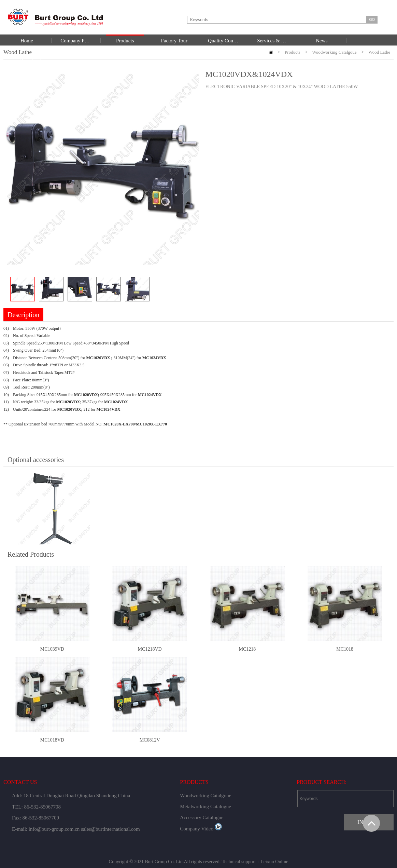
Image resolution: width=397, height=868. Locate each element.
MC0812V (150, 740)
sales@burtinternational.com (110, 829)
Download (30, 60)
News (322, 41)
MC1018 (345, 649)
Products (125, 41)
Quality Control (223, 41)
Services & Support (272, 41)
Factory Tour (174, 41)
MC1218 (247, 649)
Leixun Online (274, 862)
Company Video (201, 829)
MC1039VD (52, 649)
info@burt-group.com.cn (54, 829)
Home (27, 41)
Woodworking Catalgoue (205, 796)
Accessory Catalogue (202, 817)
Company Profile (76, 41)
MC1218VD (150, 649)
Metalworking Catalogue (205, 806)
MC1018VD (52, 740)
